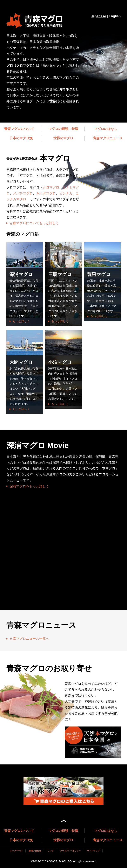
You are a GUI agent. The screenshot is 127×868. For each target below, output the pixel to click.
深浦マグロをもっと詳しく (29, 486)
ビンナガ (66, 193)
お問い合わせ (35, 851)
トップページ (16, 851)
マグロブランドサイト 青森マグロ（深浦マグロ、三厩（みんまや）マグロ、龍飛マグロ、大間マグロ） (36, 21)
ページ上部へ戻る (64, 821)
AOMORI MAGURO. (60, 861)
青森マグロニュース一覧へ (29, 639)
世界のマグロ (63, 138)
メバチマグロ (23, 193)
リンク (51, 851)
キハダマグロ (46, 193)
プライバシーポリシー (70, 851)
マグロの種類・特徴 (63, 129)
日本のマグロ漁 (21, 138)
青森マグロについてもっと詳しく (34, 223)
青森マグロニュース (108, 138)
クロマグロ (51, 187)
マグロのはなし (106, 129)
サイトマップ (93, 851)
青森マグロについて (19, 129)
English (115, 16)
